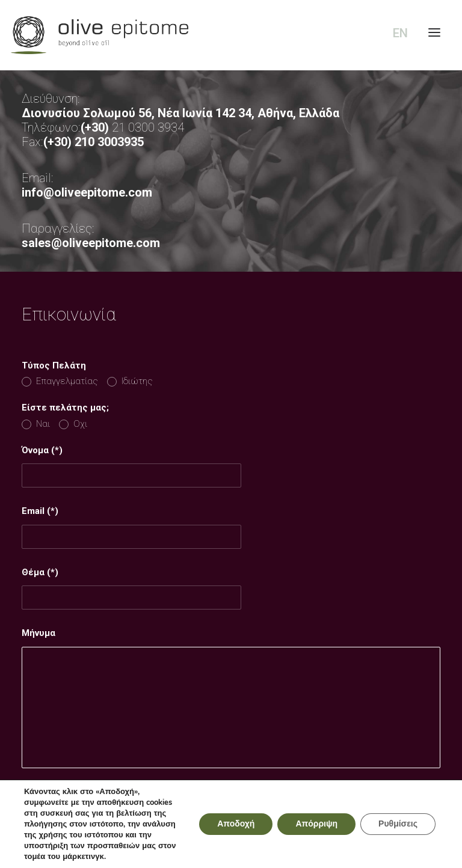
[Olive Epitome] (231, 35)
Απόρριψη (316, 824)
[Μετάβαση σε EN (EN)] (398, 33)
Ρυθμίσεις (398, 824)
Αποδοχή (236, 824)
